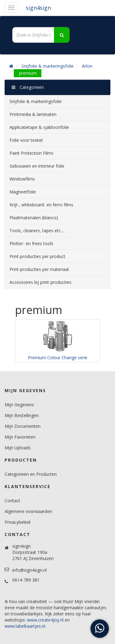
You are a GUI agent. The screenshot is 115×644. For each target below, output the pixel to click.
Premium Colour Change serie (58, 358)
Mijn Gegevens (19, 405)
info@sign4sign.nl (29, 570)
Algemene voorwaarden (28, 511)
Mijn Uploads (18, 448)
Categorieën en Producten (31, 474)
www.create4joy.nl (45, 620)
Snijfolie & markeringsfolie (48, 66)
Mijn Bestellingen (22, 415)
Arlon (87, 66)
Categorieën (28, 87)
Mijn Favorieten (20, 437)
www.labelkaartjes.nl (25, 626)
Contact (12, 501)
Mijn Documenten (23, 426)
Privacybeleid (17, 522)
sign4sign (38, 8)
